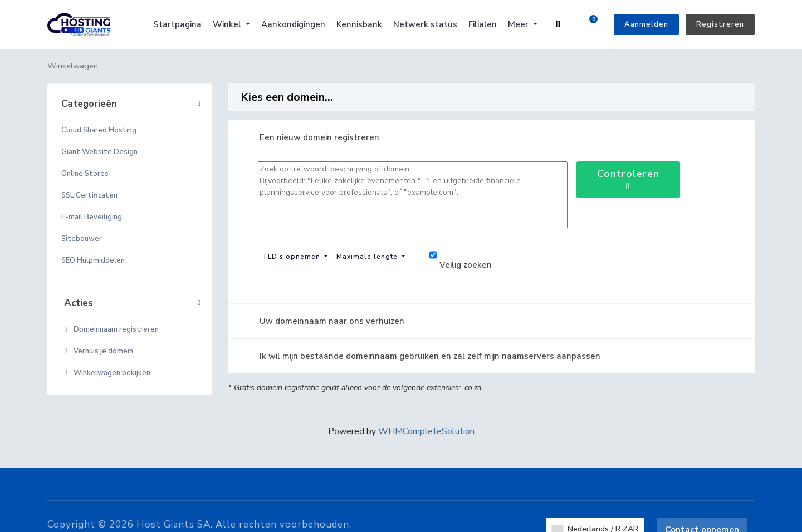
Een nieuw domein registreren (310, 137)
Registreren (720, 24)
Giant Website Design (99, 152)
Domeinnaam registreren (110, 329)
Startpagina (177, 24)
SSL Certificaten (89, 195)
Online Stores (85, 174)
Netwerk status (425, 24)
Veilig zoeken (461, 256)
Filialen (483, 24)
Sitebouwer (82, 239)
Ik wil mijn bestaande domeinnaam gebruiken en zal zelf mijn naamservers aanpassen (421, 356)
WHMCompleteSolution (426, 431)
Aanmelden (646, 24)
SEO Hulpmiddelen (93, 260)
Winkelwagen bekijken (106, 373)
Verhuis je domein (97, 351)
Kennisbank (359, 24)
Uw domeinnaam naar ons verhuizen (323, 321)
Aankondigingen (293, 24)
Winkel (228, 24)
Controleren (628, 179)
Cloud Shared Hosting (99, 130)
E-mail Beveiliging (92, 217)
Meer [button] (519, 24)
